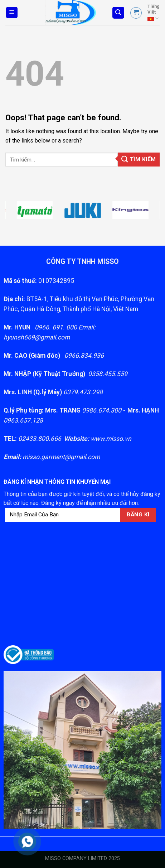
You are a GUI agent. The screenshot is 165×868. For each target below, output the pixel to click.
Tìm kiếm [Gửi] (139, 159)
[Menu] (12, 13)
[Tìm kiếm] (118, 13)
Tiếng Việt (154, 13)
